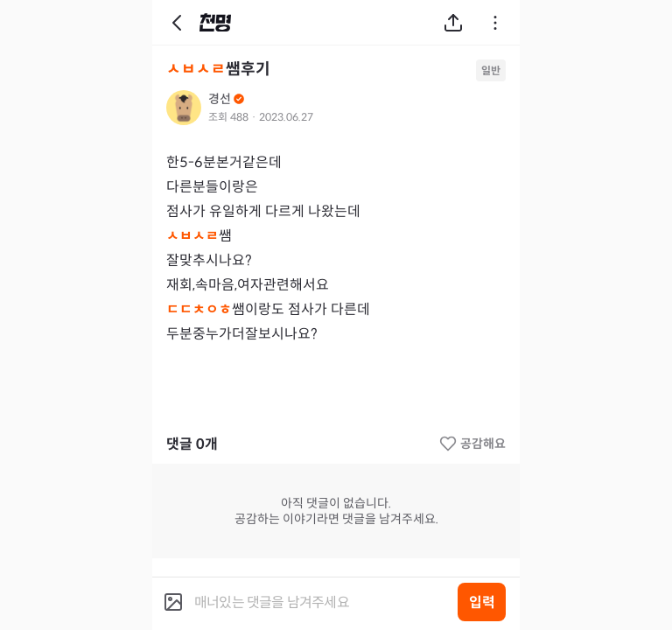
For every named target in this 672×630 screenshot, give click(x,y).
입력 (482, 602)
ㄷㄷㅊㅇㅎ (199, 309)
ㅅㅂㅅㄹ (196, 69)
